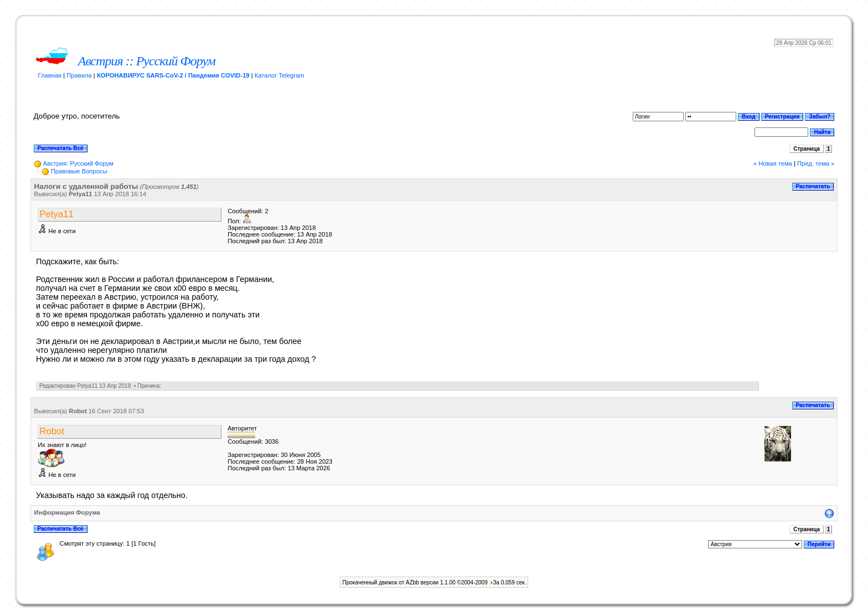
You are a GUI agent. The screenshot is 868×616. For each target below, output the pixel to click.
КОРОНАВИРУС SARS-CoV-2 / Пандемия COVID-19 (173, 75)
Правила (79, 75)
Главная (50, 75)
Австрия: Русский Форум (78, 163)
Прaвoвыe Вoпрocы (79, 171)
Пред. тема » (816, 163)
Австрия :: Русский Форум (147, 61)
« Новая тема (773, 163)
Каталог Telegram (280, 75)
